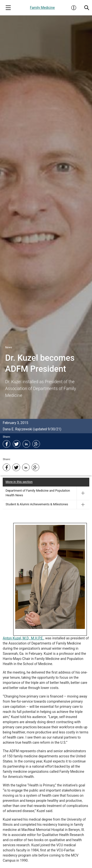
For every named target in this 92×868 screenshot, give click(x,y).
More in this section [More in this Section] (19, 482)
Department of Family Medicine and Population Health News (38, 493)
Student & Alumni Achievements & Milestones (37, 504)
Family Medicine (42, 8)
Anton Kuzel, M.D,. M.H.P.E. (23, 638)
